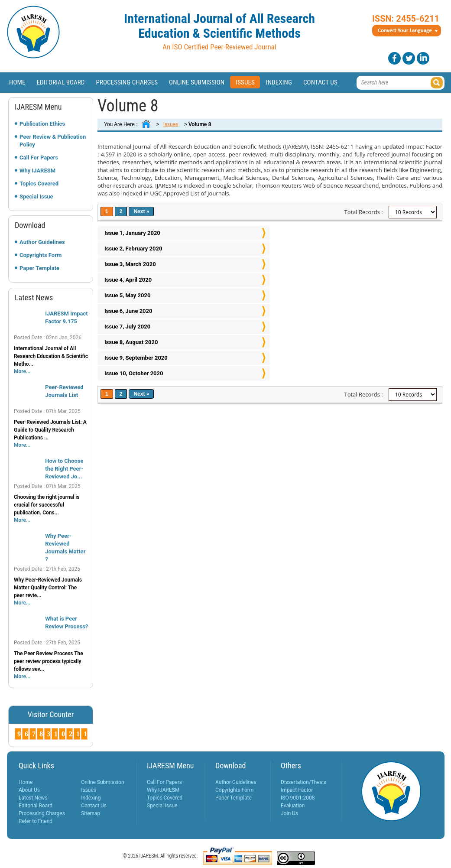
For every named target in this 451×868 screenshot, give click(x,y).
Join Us (289, 813)
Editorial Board (61, 82)
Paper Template (39, 268)
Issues (245, 82)
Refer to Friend (36, 821)
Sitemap (91, 813)
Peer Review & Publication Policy (53, 141)
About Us (29, 790)
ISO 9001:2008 (298, 798)
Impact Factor (297, 790)
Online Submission (197, 82)
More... (22, 371)
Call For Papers (39, 158)
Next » (141, 211)
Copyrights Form (41, 255)
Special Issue (36, 197)
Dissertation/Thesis (303, 782)
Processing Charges (127, 82)
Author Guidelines (42, 242)
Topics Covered (39, 184)
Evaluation (293, 806)
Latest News (33, 798)
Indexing (279, 82)
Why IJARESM (37, 171)
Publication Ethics (42, 124)
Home (17, 82)
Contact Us (320, 82)
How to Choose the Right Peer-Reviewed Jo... (64, 469)
